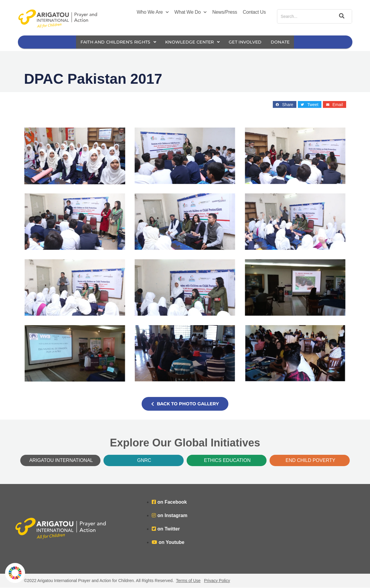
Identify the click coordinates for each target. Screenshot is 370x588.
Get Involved (250, 42)
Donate (287, 42)
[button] (285, 105)
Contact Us (254, 12)
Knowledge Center (193, 42)
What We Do (191, 12)
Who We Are (153, 12)
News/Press (225, 12)
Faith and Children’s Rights (114, 42)
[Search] (341, 16)
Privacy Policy (217, 581)
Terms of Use (188, 581)
